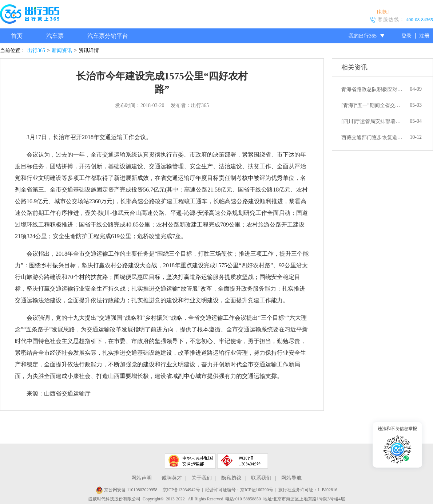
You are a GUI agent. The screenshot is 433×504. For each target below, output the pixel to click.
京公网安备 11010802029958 (127, 490)
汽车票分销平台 (108, 36)
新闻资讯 (62, 50)
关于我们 (202, 478)
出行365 (36, 50)
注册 (424, 36)
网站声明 (142, 478)
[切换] (383, 12)
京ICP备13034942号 (181, 490)
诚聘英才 (172, 478)
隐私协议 (231, 478)
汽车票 (55, 36)
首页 (17, 36)
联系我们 (261, 478)
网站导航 (291, 478)
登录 (406, 36)
